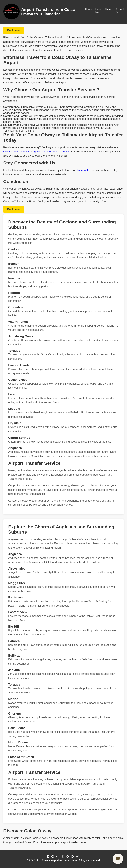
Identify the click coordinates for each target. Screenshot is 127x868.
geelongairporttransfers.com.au (53, 152)
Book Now (98, 11)
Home (89, 9)
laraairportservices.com (17, 152)
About (108, 9)
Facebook (83, 170)
